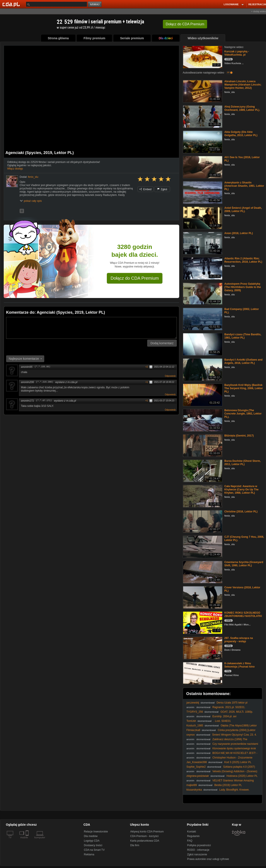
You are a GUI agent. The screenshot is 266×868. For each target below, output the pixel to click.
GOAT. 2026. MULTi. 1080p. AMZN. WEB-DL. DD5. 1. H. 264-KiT (220, 713)
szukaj (95, 4)
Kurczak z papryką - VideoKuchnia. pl (237, 53)
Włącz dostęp (15, 169)
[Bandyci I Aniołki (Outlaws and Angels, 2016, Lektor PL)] (202, 369)
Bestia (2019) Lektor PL (228, 785)
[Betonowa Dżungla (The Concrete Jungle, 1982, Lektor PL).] (202, 420)
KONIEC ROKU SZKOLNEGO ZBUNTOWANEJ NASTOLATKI (243, 614)
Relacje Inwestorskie (96, 832)
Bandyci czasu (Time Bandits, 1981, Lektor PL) (243, 336)
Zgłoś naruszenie (197, 854)
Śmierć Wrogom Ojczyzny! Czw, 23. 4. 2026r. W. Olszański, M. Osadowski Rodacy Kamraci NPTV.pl (222, 736)
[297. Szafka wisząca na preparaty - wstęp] (202, 648)
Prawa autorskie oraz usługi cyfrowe (208, 859)
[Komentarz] (91, 328)
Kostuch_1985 (195, 726)
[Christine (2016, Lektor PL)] (202, 521)
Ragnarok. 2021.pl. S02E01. (229, 707)
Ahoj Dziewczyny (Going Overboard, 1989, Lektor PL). (242, 108)
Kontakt (192, 832)
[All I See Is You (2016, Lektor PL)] (202, 167)
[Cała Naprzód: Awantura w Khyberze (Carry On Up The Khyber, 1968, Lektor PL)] (202, 496)
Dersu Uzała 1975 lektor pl (232, 703)
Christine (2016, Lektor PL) (241, 512)
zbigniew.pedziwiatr (198, 776)
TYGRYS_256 (195, 712)
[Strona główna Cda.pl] (12, 4)
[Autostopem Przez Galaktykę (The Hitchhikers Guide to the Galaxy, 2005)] (202, 293)
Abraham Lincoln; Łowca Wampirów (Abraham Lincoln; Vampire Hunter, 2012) (243, 85)
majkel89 (192, 785)
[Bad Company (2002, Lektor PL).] (202, 319)
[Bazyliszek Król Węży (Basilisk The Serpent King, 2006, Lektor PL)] (202, 395)
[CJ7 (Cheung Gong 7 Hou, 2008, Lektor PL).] (202, 546)
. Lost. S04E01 (222, 721)
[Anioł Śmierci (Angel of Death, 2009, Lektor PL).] (202, 217)
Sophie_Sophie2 (196, 767)
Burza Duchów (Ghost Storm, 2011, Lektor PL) (243, 463)
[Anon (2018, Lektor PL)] (202, 243)
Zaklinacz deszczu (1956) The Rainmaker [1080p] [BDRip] (217, 741)
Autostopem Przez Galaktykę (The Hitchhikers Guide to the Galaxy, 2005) (243, 287)
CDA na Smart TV (94, 850)
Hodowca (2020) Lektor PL (242, 776)
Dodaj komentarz (162, 343)
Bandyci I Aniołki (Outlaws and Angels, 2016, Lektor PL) (243, 361)
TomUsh (191, 721)
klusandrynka (194, 790)
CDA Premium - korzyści (144, 836)
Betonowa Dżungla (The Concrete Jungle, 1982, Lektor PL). (243, 414)
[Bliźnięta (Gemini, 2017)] (202, 445)
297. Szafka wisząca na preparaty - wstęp (239, 640)
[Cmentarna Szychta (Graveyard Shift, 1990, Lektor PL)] (202, 572)
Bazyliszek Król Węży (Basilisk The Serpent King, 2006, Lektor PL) (244, 388)
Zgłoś (162, 189)
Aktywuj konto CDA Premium (147, 832)
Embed (145, 189)
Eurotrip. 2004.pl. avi (224, 716)
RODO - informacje (198, 850)
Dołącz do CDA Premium (135, 278)
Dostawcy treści (93, 845)
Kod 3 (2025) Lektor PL (238, 762)
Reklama (89, 854)
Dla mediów (91, 836)
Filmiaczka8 (193, 730)
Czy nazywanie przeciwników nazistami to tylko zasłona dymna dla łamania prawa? (222, 746)
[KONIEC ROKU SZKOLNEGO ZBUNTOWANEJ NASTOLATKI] (202, 622)
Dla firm (135, 845)
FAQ (190, 841)
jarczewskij (193, 703)
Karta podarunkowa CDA (145, 841)
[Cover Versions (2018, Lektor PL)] (202, 597)
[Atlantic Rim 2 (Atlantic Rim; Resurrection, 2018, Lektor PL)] (202, 268)
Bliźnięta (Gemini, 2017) (239, 436)
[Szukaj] (56, 4)
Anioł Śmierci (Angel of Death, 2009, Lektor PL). (243, 210)
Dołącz (185, 24)
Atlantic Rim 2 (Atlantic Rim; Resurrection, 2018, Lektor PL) (243, 260)
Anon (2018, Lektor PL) (239, 233)
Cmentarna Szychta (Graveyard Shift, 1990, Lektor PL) (244, 564)
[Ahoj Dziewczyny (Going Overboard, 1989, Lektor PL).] (202, 116)
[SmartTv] (28, 840)
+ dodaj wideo (259, 11)
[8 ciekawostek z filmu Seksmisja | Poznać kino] (202, 673)
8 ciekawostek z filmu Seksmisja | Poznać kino (240, 665)
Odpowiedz (170, 376)
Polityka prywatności (199, 845)
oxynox (191, 735)
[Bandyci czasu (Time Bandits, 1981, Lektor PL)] (202, 344)
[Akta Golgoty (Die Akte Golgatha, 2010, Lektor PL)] (202, 141)
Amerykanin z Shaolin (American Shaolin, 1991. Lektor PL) (244, 186)
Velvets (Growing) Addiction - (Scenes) (235, 771)
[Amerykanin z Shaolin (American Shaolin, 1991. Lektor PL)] (202, 192)
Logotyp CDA (92, 841)
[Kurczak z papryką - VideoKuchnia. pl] (202, 57)
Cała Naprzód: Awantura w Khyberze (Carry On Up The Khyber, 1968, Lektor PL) (241, 490)
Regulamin (193, 836)
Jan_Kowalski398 (197, 762)
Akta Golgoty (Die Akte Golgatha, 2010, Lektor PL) (241, 134)
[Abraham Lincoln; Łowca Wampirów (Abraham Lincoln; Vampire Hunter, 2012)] (202, 91)
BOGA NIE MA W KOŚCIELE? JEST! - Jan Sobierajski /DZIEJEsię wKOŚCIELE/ (222, 755)
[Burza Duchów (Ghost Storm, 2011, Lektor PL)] (202, 470)
